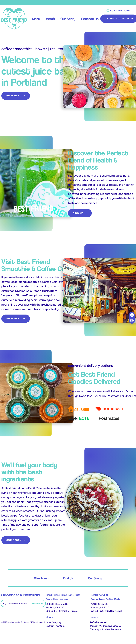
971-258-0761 (97, 611)
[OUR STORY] (16, 540)
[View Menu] (41, 578)
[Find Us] (68, 578)
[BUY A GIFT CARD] (119, 10)
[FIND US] (80, 213)
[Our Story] (95, 578)
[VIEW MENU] (16, 96)
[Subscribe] (37, 603)
